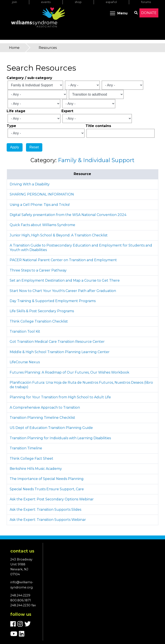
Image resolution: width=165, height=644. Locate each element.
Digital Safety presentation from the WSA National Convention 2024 (68, 215)
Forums (146, 2)
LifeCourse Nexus (25, 362)
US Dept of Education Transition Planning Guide (51, 428)
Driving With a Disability (30, 184)
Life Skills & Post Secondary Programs (42, 311)
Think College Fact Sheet (31, 459)
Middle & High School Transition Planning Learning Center (60, 352)
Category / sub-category (29, 78)
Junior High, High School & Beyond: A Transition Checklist (59, 235)
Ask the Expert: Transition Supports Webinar (48, 520)
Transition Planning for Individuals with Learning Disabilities (60, 438)
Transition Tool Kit (25, 331)
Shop (78, 2)
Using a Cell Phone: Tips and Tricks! (40, 205)
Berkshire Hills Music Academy (36, 469)
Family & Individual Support (96, 160)
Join (15, 2)
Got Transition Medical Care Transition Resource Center (57, 342)
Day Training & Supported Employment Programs (53, 301)
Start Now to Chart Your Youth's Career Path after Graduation (63, 291)
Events (46, 2)
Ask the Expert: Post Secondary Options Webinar (52, 499)
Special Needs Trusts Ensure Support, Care (47, 489)
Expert (67, 111)
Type (11, 126)
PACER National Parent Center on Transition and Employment (63, 260)
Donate (149, 13)
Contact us (22, 551)
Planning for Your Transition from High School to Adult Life (60, 397)
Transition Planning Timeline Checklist (42, 418)
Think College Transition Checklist (39, 321)
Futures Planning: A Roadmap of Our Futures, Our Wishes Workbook (70, 372)
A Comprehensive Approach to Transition (45, 407)
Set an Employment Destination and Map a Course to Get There (65, 280)
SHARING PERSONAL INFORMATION (42, 194)
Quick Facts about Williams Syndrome (42, 225)
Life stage (16, 111)
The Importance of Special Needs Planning (47, 479)
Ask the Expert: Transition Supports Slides (45, 510)
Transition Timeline (26, 448)
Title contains (98, 126)
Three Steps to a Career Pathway (38, 270)
